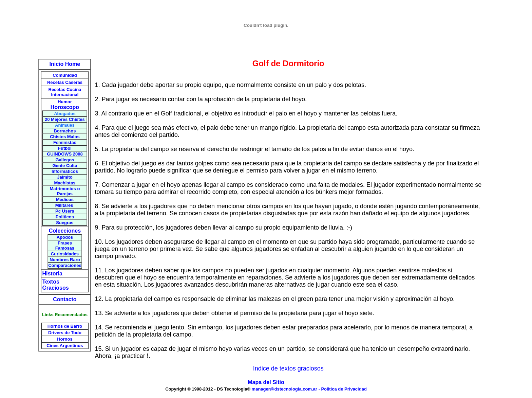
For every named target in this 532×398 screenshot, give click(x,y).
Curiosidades (65, 254)
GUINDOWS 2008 (65, 154)
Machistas (65, 183)
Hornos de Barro (65, 326)
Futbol (65, 148)
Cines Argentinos (65, 346)
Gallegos (65, 160)
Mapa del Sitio (266, 382)
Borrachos (65, 131)
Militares (65, 205)
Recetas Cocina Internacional (65, 92)
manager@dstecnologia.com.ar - (287, 389)
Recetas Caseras (65, 82)
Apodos (65, 237)
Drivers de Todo (65, 333)
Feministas (65, 142)
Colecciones (65, 231)
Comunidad (65, 75)
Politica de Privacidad (344, 389)
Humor (65, 102)
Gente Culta (65, 166)
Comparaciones (65, 265)
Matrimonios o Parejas (65, 191)
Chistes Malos (65, 137)
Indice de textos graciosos (288, 368)
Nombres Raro (65, 260)
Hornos (65, 339)
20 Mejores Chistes (65, 119)
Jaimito (65, 177)
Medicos (65, 200)
